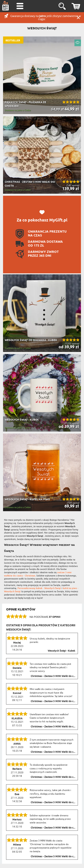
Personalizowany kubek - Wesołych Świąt (39, 588)
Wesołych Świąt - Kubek (62, 651)
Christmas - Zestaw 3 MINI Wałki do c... (53, 676)
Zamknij (78, 18)
